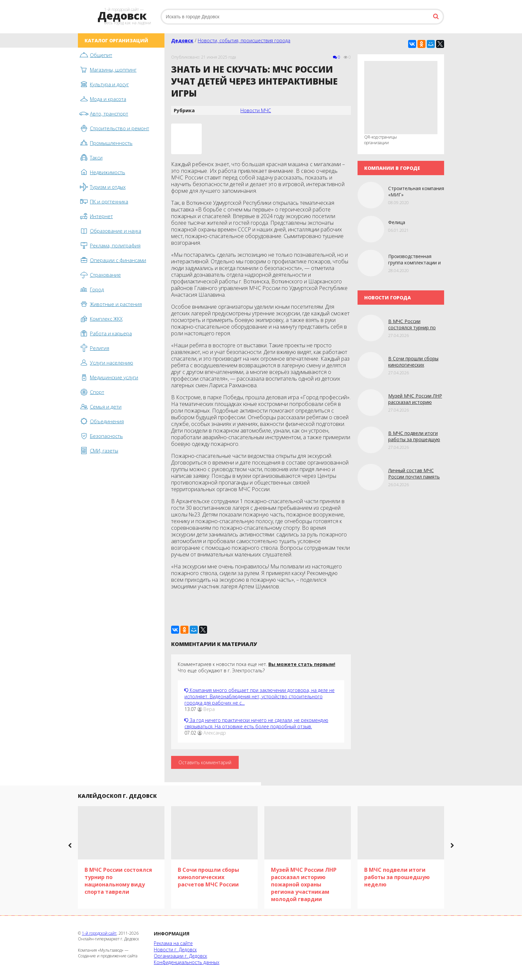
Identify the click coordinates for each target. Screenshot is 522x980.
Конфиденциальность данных (187, 962)
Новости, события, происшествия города (244, 40)
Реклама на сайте (173, 943)
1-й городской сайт (99, 933)
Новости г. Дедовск (175, 950)
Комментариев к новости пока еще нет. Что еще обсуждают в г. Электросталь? (257, 667)
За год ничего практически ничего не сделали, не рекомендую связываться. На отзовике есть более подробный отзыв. (256, 723)
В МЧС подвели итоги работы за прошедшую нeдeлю (414, 439)
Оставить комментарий (205, 762)
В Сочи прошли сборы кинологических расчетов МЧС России (413, 365)
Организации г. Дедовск (180, 956)
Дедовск (182, 40)
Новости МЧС (256, 110)
